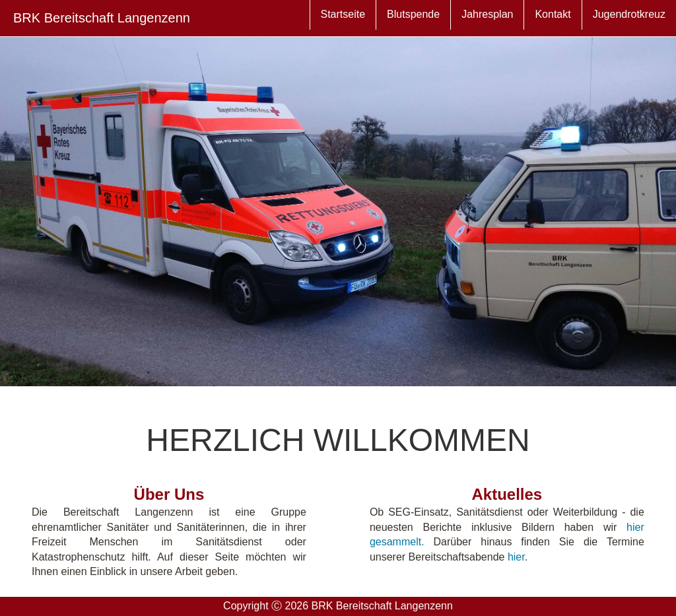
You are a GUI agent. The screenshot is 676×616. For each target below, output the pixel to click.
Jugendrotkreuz (624, 19)
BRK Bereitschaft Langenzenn (102, 18)
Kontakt (537, 19)
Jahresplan (461, 19)
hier (516, 557)
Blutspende (376, 19)
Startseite (296, 19)
